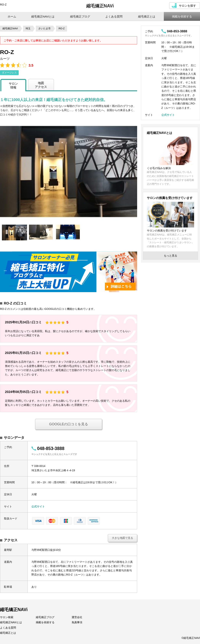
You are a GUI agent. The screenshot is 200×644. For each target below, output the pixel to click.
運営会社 (77, 617)
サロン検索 (7, 617)
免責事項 (77, 622)
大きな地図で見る (122, 538)
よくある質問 (8, 628)
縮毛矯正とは (8, 633)
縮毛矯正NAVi (100, 6)
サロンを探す (187, 6)
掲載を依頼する (45, 622)
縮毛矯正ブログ (45, 617)
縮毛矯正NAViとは (11, 622)
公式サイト (38, 506)
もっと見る (170, 256)
